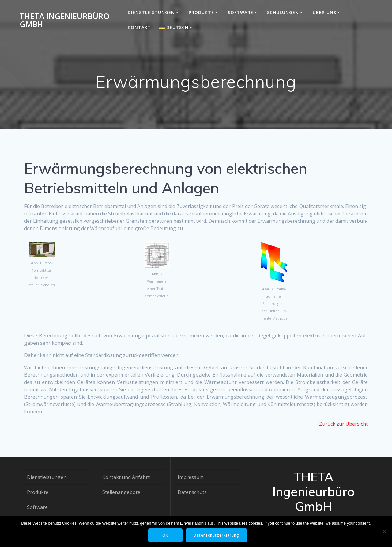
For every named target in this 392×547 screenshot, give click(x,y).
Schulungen (283, 12)
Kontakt (139, 27)
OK (165, 535)
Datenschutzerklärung (216, 535)
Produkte (201, 12)
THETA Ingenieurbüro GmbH (65, 20)
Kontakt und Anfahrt (126, 477)
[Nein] (384, 531)
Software (241, 12)
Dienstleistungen (151, 12)
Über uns (324, 12)
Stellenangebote (121, 492)
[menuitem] (176, 28)
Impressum (191, 477)
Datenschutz (192, 492)
